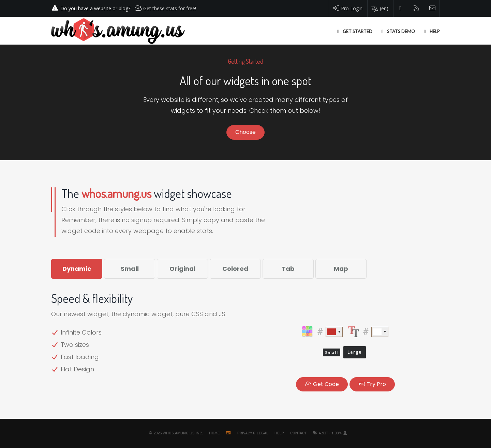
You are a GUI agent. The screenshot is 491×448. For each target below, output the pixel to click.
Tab (288, 269)
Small (130, 269)
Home (214, 433)
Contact (298, 433)
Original (182, 269)
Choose (245, 132)
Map (341, 269)
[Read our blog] (416, 8)
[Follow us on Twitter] (401, 8)
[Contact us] (433, 8)
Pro (372, 384)
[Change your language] (380, 9)
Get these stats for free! (170, 8)
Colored (235, 269)
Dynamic (77, 269)
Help (279, 433)
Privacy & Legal (253, 433)
